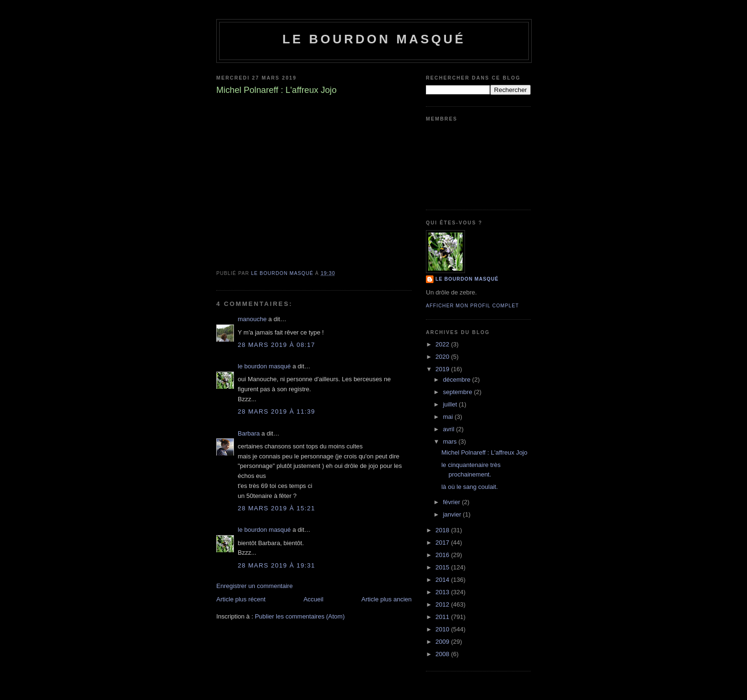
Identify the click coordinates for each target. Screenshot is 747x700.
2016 (443, 555)
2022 (443, 344)
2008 (443, 654)
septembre (459, 392)
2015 (443, 567)
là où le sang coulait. (469, 487)
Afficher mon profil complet (472, 306)
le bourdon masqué (374, 39)
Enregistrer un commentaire (254, 586)
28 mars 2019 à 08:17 (277, 345)
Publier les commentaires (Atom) (300, 616)
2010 (443, 629)
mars (451, 441)
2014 (443, 580)
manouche (252, 319)
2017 (443, 543)
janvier (453, 514)
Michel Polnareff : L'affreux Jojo (484, 452)
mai (449, 417)
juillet (451, 404)
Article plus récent (241, 599)
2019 (443, 369)
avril (449, 429)
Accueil (313, 599)
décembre (458, 380)
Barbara (249, 433)
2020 (443, 357)
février (453, 502)
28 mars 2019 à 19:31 (277, 565)
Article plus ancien (387, 599)
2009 (443, 642)
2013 (443, 592)
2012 (443, 604)
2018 (443, 530)
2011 (443, 617)
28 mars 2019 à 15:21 (277, 508)
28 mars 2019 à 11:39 (277, 411)
